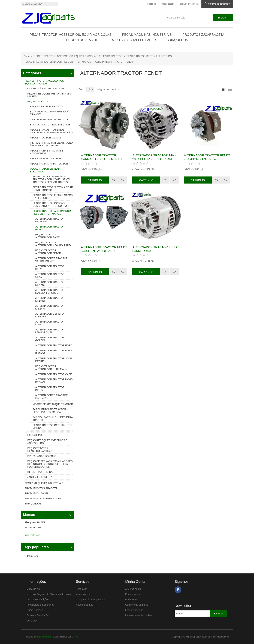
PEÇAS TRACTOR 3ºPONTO (46, 106)
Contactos (32, 621)
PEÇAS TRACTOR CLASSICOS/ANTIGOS (40, 450)
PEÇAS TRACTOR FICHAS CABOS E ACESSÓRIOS (53, 197)
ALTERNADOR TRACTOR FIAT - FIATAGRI (54, 352)
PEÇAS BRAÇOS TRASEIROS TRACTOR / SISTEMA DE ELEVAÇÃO (51, 131)
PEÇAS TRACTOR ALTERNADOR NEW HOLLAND (53, 244)
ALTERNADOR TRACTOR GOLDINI (50, 339)
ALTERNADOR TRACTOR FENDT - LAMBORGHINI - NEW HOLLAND (207, 159)
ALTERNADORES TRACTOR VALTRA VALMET (52, 260)
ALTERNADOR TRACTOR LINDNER (50, 299)
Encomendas (132, 594)
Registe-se (151, 4)
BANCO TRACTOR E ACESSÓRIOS (50, 125)
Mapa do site (34, 589)
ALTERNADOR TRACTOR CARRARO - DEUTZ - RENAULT (103, 157)
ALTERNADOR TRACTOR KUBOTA (50, 323)
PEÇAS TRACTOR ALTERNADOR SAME (47, 236)
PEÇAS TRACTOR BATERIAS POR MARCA (52, 427)
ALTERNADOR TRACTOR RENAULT (50, 283)
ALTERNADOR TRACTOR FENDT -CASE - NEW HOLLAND (104, 249)
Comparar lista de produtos (91, 599)
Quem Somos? (35, 610)
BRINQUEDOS (177, 40)
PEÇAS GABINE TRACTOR (45, 159)
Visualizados (83, 594)
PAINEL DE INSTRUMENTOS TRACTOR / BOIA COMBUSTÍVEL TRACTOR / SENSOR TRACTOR (52, 179)
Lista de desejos (134, 610)
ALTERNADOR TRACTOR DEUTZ (50, 389)
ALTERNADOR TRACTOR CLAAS (50, 276)
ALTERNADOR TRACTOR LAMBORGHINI (50, 331)
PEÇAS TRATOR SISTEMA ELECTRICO (149, 56)
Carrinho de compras (137, 605)
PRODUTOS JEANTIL (82, 40)
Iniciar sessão (168, 4)
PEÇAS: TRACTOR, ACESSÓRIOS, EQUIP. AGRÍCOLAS (70, 35)
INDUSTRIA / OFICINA (40, 472)
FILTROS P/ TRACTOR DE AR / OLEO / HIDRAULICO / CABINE (51, 144)
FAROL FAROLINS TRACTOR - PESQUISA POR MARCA (50, 411)
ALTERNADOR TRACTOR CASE (54, 374)
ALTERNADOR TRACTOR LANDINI (50, 307)
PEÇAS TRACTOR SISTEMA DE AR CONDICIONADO (53, 189)
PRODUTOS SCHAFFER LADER (132, 40)
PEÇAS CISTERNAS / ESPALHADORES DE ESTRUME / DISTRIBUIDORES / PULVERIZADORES (50, 464)
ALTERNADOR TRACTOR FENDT (50, 228)
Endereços (131, 599)
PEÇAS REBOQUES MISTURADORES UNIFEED (49, 95)
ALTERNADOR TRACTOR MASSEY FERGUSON (50, 291)
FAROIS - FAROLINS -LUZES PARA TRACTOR (53, 419)
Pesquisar (81, 589)
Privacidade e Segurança (40, 605)
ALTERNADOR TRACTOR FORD (54, 345)
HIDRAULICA (35, 435)
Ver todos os (33, 535)
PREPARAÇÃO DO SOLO (42, 456)
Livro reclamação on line (139, 615)
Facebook (178, 590)
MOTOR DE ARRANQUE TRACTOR (53, 404)
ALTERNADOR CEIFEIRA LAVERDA (50, 315)
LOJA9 (75, 637)
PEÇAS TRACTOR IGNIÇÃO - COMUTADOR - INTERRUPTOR (51, 204)
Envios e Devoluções (38, 615)
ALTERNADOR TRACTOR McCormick (50, 220)
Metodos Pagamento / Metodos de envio (49, 594)
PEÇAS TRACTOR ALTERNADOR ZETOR (48, 252)
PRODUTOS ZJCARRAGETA (203, 35)
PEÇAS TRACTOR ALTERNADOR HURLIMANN (51, 368)
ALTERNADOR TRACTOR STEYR (50, 268)
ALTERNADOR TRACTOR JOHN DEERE (54, 360)
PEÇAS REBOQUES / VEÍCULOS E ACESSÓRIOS (47, 442)
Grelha (223, 89)
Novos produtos (84, 605)
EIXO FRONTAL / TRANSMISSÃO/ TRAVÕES (49, 113)
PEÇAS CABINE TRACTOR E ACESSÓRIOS (47, 152)
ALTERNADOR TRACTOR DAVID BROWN (54, 381)
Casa (27, 56)
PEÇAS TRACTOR (112, 56)
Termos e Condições (38, 599)
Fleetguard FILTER (35, 522)
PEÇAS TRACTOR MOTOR (45, 138)
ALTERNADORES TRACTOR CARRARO (52, 397)
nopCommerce (44, 637)
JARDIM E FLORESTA (40, 477)
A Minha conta (133, 589)
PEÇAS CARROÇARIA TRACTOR (49, 164)
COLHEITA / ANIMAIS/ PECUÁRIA (46, 89)
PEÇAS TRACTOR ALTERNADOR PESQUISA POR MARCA (57, 62)
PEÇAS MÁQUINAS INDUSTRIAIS (147, 35)
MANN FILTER (33, 528)
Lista (230, 89)
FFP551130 (31, 556)
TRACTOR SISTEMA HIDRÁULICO (50, 119)
